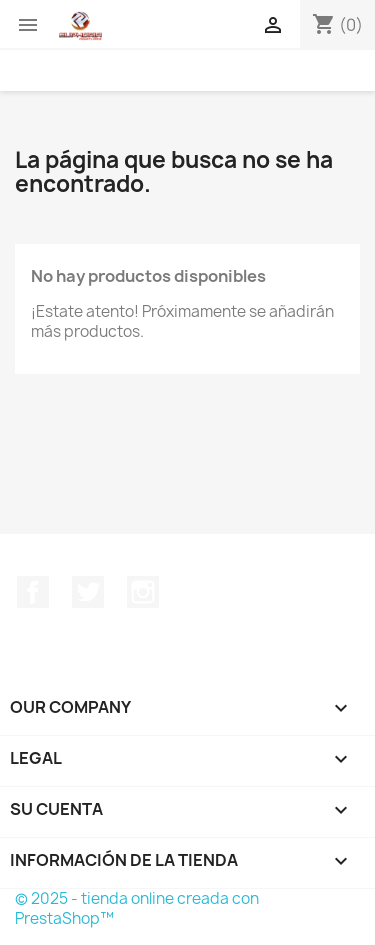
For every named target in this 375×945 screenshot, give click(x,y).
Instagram (143, 592)
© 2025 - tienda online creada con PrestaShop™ (137, 908)
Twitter (88, 592)
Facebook (33, 592)
